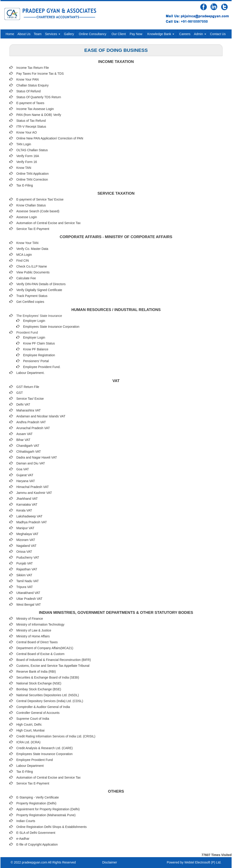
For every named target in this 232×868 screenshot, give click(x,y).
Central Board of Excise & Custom (40, 654)
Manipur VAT (25, 528)
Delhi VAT (23, 404)
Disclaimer (110, 862)
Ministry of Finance (30, 619)
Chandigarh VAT (28, 446)
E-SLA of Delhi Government (36, 833)
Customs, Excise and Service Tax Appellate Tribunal (53, 666)
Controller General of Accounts (38, 713)
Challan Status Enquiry (32, 85)
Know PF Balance (36, 349)
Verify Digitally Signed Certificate (39, 290)
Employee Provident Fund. (42, 367)
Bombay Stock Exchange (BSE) (39, 689)
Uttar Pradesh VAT (29, 599)
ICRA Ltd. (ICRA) (28, 742)
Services (53, 34)
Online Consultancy (93, 34)
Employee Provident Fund (35, 760)
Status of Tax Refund (31, 121)
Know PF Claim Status (39, 343)
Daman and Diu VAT (31, 463)
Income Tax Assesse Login (35, 109)
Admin (200, 34)
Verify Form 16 (27, 162)
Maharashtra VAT (29, 410)
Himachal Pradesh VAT (33, 487)
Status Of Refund (28, 91)
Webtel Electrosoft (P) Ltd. (203, 862)
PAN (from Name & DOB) (34, 115)
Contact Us (218, 34)
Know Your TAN (27, 243)
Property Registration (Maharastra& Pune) (46, 815)
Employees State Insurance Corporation (51, 327)
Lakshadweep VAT (29, 516)
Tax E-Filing (25, 185)
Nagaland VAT (26, 546)
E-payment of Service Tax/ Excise (40, 199)
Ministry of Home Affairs (33, 636)
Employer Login (34, 321)
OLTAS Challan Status (32, 150)
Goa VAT (23, 469)
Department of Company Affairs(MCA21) (45, 648)
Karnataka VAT (27, 505)
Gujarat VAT (25, 475)
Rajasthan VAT (27, 569)
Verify (58, 115)
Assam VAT (24, 434)
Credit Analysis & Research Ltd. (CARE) (45, 748)
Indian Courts (26, 821)
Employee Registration (39, 355)
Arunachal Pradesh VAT (33, 428)
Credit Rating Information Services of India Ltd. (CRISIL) (56, 736)
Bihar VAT (23, 440)
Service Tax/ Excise (30, 399)
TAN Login (24, 144)
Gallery (69, 34)
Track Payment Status (32, 296)
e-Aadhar (23, 839)
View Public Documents (33, 272)
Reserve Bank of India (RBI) (36, 672)
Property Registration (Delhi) (36, 803)
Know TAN (24, 168)
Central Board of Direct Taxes (37, 642)
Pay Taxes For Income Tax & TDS (40, 74)
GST (20, 393)
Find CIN (23, 261)
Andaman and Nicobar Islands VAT (41, 416)
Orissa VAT (24, 552)
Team (38, 34)
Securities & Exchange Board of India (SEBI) (48, 677)
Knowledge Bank (161, 34)
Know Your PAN (28, 79)
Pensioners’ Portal (36, 361)
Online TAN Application (33, 174)
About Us (24, 34)
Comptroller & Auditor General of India (43, 707)
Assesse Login (27, 217)
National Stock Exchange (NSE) (39, 683)
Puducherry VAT (28, 557)
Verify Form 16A (28, 156)
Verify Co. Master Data (32, 249)
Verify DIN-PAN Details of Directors (41, 284)
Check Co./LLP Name (32, 266)
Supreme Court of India (33, 719)
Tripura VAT (25, 587)
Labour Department (30, 766)
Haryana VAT (26, 481)
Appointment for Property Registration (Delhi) (48, 809)
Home (10, 34)
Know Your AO (27, 132)
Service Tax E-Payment (33, 229)
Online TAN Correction (32, 179)
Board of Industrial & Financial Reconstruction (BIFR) (54, 660)
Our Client (119, 34)
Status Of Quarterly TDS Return (39, 97)
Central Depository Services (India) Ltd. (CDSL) (50, 701)
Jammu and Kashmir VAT (34, 493)
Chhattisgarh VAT (29, 452)
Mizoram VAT (26, 540)
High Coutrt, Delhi (29, 725)
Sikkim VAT (24, 575)
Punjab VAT (25, 563)
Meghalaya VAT (27, 534)
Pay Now (136, 34)
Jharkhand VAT (27, 499)
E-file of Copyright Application (37, 844)
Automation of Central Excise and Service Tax (48, 223)
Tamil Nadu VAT (28, 581)
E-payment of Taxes (30, 103)
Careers (185, 34)
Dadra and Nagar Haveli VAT (37, 457)
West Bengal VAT (29, 605)
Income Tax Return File (33, 68)
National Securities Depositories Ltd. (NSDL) (48, 695)
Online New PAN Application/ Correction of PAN (50, 138)
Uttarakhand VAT (28, 593)
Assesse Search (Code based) (38, 211)
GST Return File (28, 387)
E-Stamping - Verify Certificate (38, 797)
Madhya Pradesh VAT (32, 522)
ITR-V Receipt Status (31, 127)
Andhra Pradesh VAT (31, 422)
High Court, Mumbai (30, 730)
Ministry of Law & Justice (34, 630)
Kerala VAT (24, 510)
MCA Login (24, 255)
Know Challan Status (31, 205)
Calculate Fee (26, 278)
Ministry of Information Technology (40, 624)
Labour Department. (30, 373)
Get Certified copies (30, 302)
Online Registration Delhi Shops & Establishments (52, 827)
